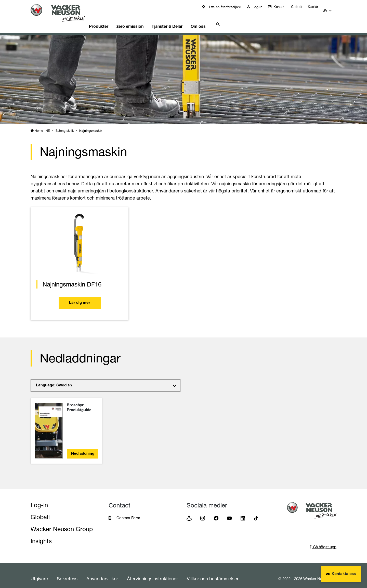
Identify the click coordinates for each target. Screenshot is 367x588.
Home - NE (42, 124)
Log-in (260, 7)
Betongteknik (65, 124)
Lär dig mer (80, 297)
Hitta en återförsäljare (227, 7)
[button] (332, 8)
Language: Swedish (54, 379)
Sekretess (67, 572)
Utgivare (39, 572)
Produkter (108, 19)
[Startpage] (62, 13)
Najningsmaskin (91, 125)
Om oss (215, 19)
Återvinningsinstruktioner (152, 572)
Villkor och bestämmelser (213, 572)
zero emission (141, 19)
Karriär (317, 7)
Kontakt (282, 7)
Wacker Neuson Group (62, 523)
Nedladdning (83, 447)
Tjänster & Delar (181, 19)
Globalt (300, 7)
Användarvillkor (102, 572)
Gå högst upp (323, 540)
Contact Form (128, 511)
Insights (41, 535)
